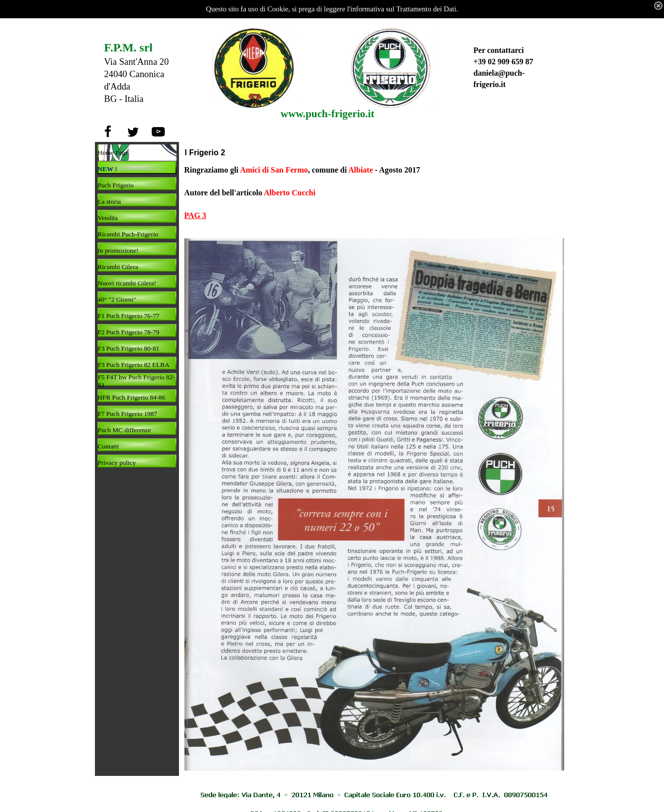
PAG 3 (196, 215)
